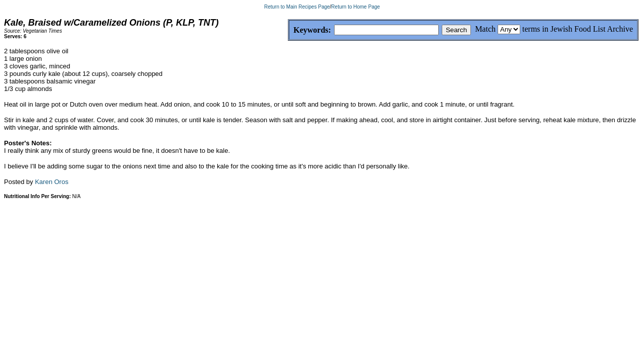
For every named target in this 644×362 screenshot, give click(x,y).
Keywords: (288, 30)
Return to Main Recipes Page (297, 7)
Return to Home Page (355, 7)
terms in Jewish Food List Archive (578, 29)
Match (485, 29)
